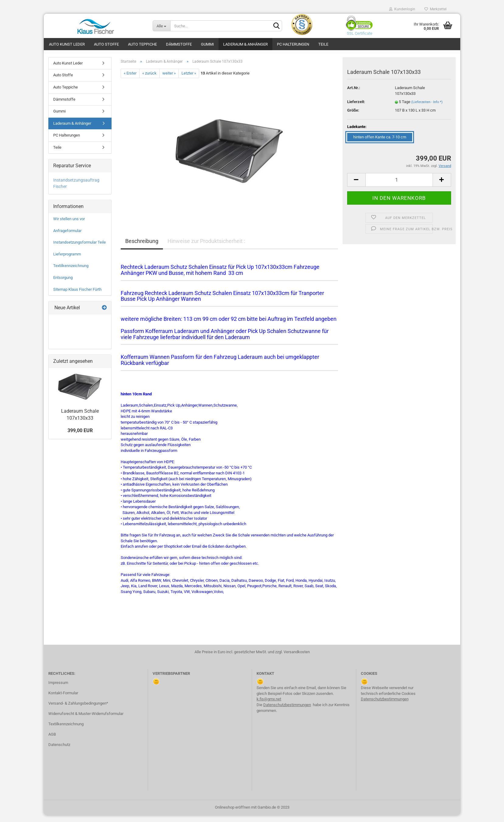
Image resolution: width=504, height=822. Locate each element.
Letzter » (189, 80)
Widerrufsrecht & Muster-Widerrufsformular (86, 720)
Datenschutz (59, 751)
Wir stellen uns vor (69, 225)
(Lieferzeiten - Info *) (427, 109)
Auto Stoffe (106, 44)
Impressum (58, 689)
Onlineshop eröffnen (233, 814)
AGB (52, 741)
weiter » (169, 80)
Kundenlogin (402, 9)
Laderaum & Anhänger (245, 44)
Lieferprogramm (67, 261)
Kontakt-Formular (63, 700)
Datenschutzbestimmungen (287, 711)
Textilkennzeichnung (71, 273)
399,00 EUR (80, 437)
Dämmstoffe (179, 44)
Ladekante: (357, 133)
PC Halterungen (293, 44)
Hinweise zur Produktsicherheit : (206, 248)
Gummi (207, 44)
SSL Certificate (358, 33)
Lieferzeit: (356, 108)
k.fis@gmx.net (269, 706)
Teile (323, 44)
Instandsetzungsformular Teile (79, 249)
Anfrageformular (67, 237)
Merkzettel (435, 9)
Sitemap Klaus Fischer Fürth (77, 296)
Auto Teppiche (142, 44)
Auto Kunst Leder (67, 44)
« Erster (130, 80)
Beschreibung (142, 248)
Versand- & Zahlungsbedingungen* (78, 710)
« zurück (149, 80)
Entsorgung (63, 284)
